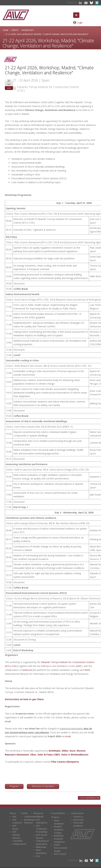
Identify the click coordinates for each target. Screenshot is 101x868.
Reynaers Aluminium (17, 755)
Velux (64, 755)
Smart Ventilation (59, 822)
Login (80, 23)
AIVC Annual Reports (41, 836)
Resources (38, 813)
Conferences (30, 817)
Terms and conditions (78, 824)
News (38, 850)
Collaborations (19, 844)
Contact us (78, 817)
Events (15, 30)
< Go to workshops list (89, 798)
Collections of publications (42, 842)
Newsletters (41, 853)
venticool (27, 670)
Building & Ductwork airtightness (59, 839)
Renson (81, 751)
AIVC (79, 666)
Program (14, 786)
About (13, 813)
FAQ (38, 856)
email (8, 721)
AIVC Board (15, 827)
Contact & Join (77, 813)
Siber (33, 755)
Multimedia (41, 847)
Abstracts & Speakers (43, 786)
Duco (73, 751)
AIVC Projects (60, 854)
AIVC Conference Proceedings (42, 829)
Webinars (29, 823)
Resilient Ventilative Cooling (59, 830)
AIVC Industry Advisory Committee (17, 836)
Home (6, 30)
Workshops (28, 30)
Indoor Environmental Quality (61, 848)
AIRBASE (40, 817)
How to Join (78, 820)
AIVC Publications (42, 821)
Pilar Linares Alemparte (65, 762)
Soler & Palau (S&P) (49, 755)
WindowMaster (79, 755)
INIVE (87, 670)
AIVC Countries (17, 821)
